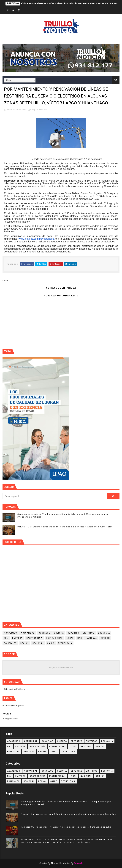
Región (24, 643)
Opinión (105, 638)
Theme (54, 863)
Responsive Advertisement (61, 667)
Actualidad (28, 633)
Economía (104, 633)
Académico (11, 633)
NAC (80, 638)
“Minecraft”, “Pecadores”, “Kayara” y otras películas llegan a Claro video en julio (66, 827)
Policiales (10, 643)
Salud (51, 643)
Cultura (59, 633)
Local (45, 110)
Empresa (17, 638)
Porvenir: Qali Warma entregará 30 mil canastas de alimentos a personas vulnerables (65, 527)
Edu (6, 638)
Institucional (54, 638)
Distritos (89, 633)
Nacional (91, 638)
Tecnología (65, 643)
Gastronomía (34, 638)
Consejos (44, 633)
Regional (38, 643)
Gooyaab (78, 863)
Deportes (73, 633)
